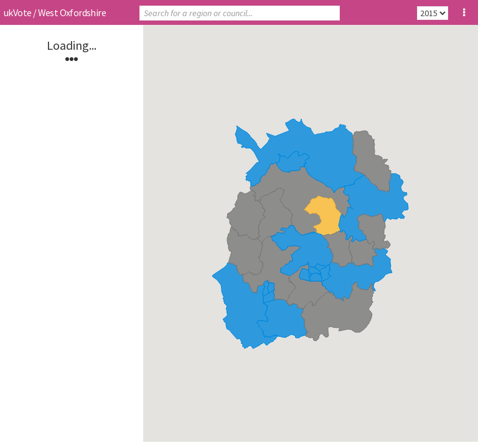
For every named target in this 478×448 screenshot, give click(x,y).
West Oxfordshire (72, 12)
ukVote (17, 12)
